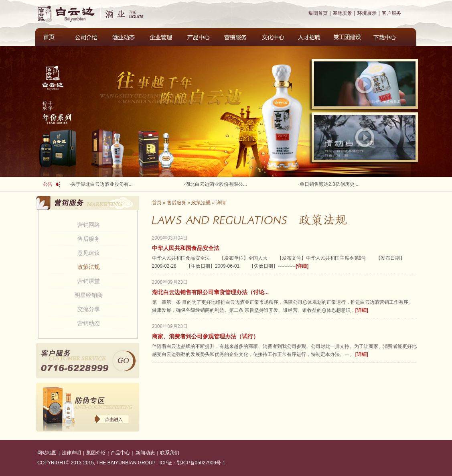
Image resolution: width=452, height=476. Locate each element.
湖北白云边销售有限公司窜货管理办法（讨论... (211, 292)
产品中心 (120, 453)
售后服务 (89, 239)
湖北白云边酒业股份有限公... (216, 184)
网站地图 (47, 453)
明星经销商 (89, 295)
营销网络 (89, 225)
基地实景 (343, 13)
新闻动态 (145, 453)
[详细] (302, 266)
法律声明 (71, 453)
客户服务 (391, 13)
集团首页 (318, 13)
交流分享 (89, 309)
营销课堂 (89, 281)
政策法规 (89, 267)
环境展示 (367, 13)
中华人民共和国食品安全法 (186, 248)
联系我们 (170, 453)
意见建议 (89, 253)
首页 (157, 203)
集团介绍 (96, 453)
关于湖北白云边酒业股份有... (102, 184)
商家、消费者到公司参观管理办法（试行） (205, 336)
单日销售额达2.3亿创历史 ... (330, 184)
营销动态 (89, 323)
